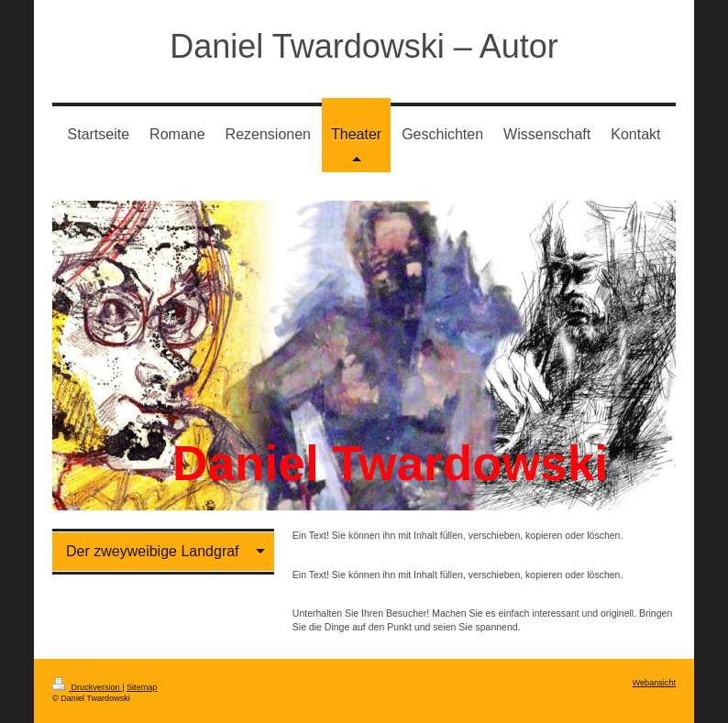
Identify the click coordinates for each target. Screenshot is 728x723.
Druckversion (87, 687)
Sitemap (142, 687)
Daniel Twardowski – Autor (364, 46)
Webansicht (654, 683)
